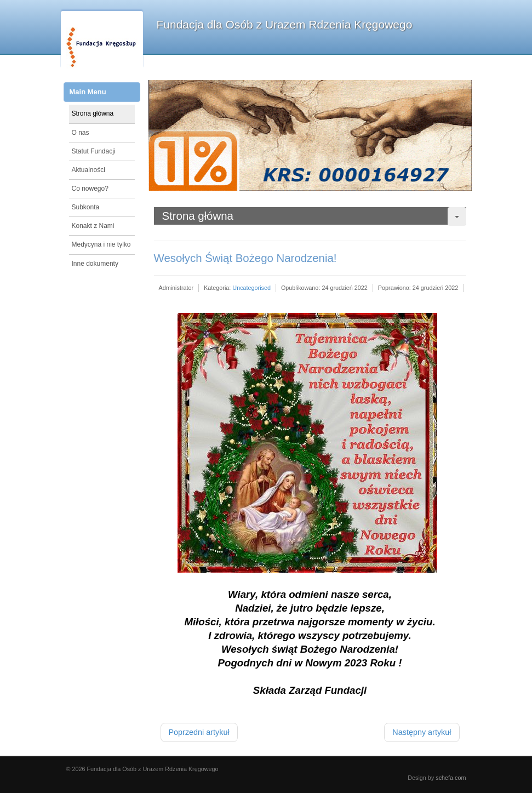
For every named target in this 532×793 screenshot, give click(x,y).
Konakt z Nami (93, 226)
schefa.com (451, 778)
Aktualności (88, 170)
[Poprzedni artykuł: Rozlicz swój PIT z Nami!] (199, 732)
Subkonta (86, 207)
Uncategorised (251, 288)
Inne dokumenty (95, 264)
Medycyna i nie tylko (101, 244)
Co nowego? (90, 189)
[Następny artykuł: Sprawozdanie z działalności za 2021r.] (422, 732)
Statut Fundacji (94, 151)
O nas (81, 133)
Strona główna (93, 113)
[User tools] (457, 216)
